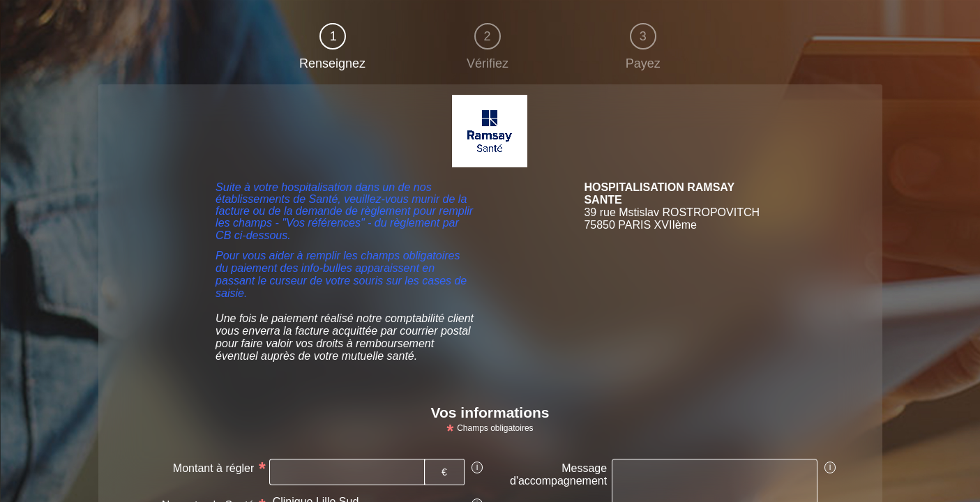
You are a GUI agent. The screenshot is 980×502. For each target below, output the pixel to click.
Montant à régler (214, 468)
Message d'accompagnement (558, 474)
